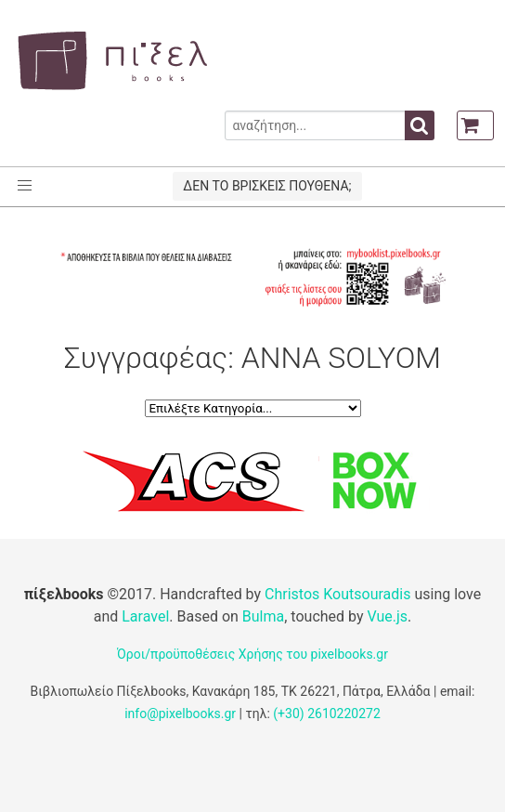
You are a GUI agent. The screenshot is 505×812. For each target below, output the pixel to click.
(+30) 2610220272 (327, 714)
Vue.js (387, 616)
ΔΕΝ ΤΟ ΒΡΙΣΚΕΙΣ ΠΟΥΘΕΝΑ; (267, 186)
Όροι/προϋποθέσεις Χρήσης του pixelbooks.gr (252, 654)
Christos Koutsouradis (337, 594)
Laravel (145, 616)
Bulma (263, 616)
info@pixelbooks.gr (180, 714)
